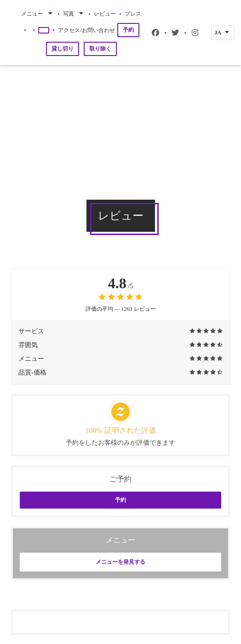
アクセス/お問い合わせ (86, 30)
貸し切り (63, 49)
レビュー (105, 14)
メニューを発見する (120, 562)
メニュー (38, 14)
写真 (74, 14)
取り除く (100, 49)
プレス (133, 14)
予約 (128, 30)
